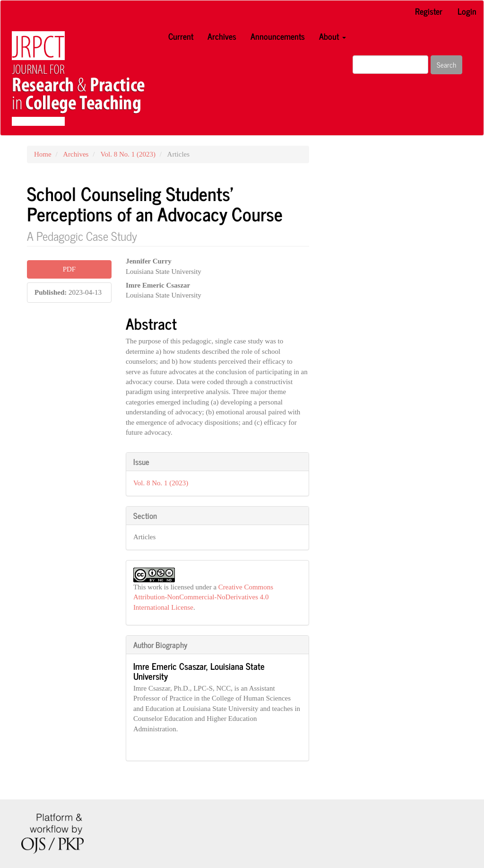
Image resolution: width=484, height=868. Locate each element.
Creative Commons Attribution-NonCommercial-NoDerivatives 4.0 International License (203, 597)
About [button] (333, 36)
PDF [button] (69, 269)
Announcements (278, 36)
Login (467, 11)
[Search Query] (390, 65)
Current (181, 36)
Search (446, 65)
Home (43, 154)
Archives (222, 36)
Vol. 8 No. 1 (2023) (128, 154)
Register (429, 11)
